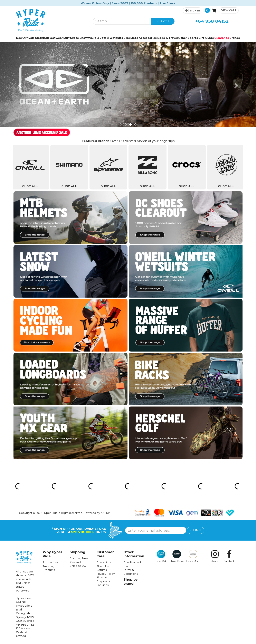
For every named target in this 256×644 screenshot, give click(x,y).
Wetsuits (116, 38)
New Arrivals (25, 38)
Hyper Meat (193, 556)
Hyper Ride (161, 556)
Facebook (229, 556)
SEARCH (163, 21)
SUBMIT (196, 530)
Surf (67, 38)
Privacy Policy (106, 574)
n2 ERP (105, 513)
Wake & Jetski (99, 38)
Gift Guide (206, 38)
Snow (84, 38)
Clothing (41, 38)
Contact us (104, 562)
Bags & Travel (168, 38)
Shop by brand (131, 582)
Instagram (215, 556)
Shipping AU (78, 566)
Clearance (222, 38)
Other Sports (188, 38)
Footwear (56, 38)
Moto (134, 38)
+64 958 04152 (212, 21)
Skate (74, 38)
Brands (235, 38)
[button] (192, 11)
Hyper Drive (177, 556)
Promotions (50, 562)
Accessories (148, 38)
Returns (102, 570)
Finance (102, 577)
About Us (102, 566)
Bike (127, 38)
